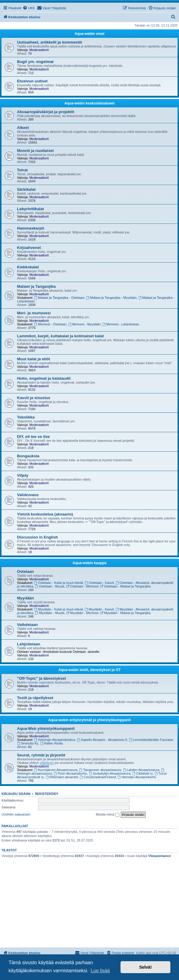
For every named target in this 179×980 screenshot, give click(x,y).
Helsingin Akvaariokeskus (55, 740)
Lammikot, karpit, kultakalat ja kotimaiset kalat (60, 336)
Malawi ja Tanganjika (36, 286)
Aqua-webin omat (89, 34)
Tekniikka (26, 417)
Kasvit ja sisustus (34, 398)
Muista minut (107, 815)
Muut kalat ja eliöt (34, 359)
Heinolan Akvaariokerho (137, 777)
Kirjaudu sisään (16, 794)
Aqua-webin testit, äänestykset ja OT (90, 670)
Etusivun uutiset (32, 81)
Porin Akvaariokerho (71, 773)
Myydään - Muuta (50, 613)
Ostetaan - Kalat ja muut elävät (59, 583)
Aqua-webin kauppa (89, 563)
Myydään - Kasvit (99, 609)
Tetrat (22, 170)
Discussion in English (37, 537)
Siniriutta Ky (28, 743)
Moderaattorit (39, 50)
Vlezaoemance (160, 856)
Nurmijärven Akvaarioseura (56, 770)
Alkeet (23, 128)
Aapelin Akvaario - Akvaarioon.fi (102, 740)
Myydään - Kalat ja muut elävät (59, 609)
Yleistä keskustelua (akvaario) (45, 514)
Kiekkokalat (28, 267)
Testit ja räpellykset (35, 698)
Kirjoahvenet (29, 248)
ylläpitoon (47, 763)
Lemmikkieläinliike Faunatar (151, 740)
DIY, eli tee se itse (33, 437)
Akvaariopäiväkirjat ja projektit (45, 112)
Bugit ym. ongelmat (35, 62)
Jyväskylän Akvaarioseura (110, 773)
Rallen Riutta (52, 743)
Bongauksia (28, 456)
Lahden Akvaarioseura (141, 770)
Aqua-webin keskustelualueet (89, 103)
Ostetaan (25, 571)
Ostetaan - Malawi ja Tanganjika (125, 586)
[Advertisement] (89, 903)
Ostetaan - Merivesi (82, 586)
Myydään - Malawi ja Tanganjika (125, 613)
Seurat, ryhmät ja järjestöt (41, 755)
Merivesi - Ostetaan (50, 324)
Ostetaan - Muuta (50, 586)
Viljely (23, 475)
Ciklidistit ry (142, 773)
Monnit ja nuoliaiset (35, 151)
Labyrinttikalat (30, 209)
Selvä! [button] (145, 967)
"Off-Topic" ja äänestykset (41, 678)
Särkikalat (26, 189)
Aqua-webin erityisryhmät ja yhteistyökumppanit (90, 720)
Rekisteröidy (47, 794)
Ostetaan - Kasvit (99, 583)
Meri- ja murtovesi (34, 313)
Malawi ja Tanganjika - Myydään (111, 298)
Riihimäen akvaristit (62, 777)
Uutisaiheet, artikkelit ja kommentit (50, 42)
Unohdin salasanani (16, 814)
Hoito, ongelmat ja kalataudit (44, 378)
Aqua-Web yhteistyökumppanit (46, 729)
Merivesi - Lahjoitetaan (121, 324)
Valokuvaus (28, 495)
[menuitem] (29, 8)
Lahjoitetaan (29, 644)
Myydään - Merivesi (82, 613)
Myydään (25, 598)
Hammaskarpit (31, 228)
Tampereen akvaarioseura (100, 770)
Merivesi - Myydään (84, 324)
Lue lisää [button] (100, 971)
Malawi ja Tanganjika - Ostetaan (60, 298)
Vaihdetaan (27, 625)
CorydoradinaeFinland (98, 777)
